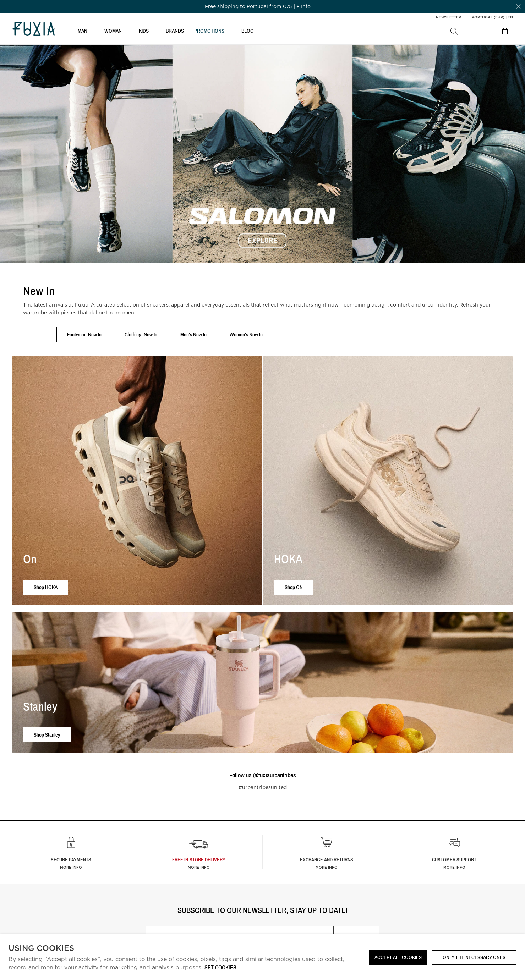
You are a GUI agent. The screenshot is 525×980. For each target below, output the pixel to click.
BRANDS (175, 31)
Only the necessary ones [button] (474, 957)
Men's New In (193, 334)
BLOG (248, 31)
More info (71, 867)
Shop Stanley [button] (47, 735)
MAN (83, 31)
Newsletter (449, 17)
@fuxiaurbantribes (275, 775)
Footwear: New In (84, 334)
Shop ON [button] (294, 587)
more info (199, 867)
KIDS (144, 31)
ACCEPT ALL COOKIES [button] (398, 957)
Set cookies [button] (220, 968)
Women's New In (246, 334)
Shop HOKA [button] (46, 587)
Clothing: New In (141, 334)
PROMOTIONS (209, 31)
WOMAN (113, 31)
